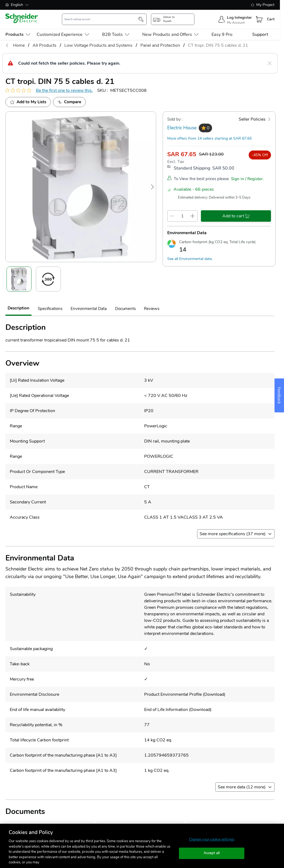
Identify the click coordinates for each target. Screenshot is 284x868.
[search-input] (101, 19)
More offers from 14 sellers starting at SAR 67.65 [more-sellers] (209, 138)
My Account (236, 23)
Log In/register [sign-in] (239, 18)
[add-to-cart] (236, 216)
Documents (125, 309)
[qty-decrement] (172, 216)
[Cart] (259, 19)
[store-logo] (22, 18)
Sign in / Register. (247, 179)
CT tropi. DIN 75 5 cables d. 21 (218, 45)
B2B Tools (116, 35)
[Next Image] (152, 187)
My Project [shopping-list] (263, 5)
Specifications (50, 309)
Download (214, 694)
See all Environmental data (190, 259)
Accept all (212, 853)
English (17, 5)
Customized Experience (63, 35)
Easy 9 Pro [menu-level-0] (222, 35)
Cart (271, 19)
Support (260, 35)
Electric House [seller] (182, 128)
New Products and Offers (170, 35)
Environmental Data (89, 309)
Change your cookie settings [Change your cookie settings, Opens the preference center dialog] (212, 839)
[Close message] (270, 63)
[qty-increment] (193, 216)
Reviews (152, 309)
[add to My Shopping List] (28, 102)
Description (18, 308)
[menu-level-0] (18, 35)
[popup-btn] (173, 19)
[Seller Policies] (255, 119)
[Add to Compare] (69, 102)
